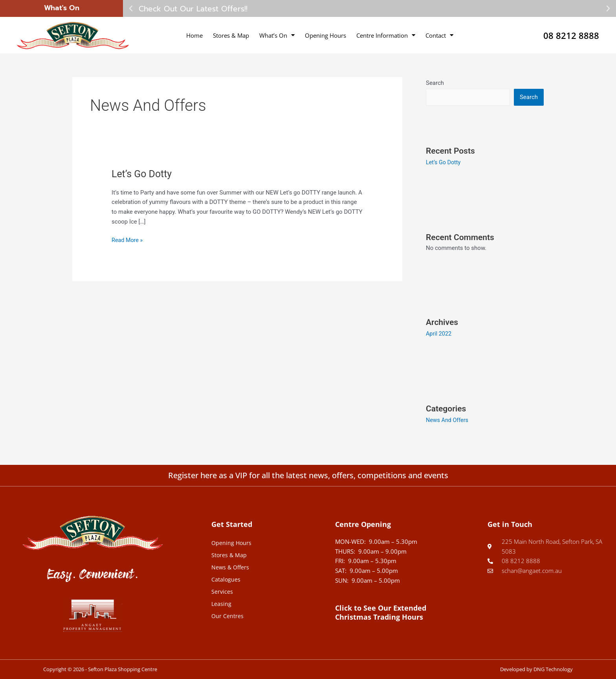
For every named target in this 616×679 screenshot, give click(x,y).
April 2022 (439, 334)
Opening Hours (325, 35)
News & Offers (231, 567)
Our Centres (228, 615)
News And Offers (448, 420)
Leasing (222, 603)
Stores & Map (231, 35)
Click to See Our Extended (381, 612)
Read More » (128, 239)
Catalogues (226, 579)
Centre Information (386, 35)
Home (194, 35)
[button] (131, 9)
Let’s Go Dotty (143, 174)
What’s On (277, 35)
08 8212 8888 (567, 35)
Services (222, 591)
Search (435, 83)
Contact (439, 35)
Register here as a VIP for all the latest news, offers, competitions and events (308, 475)
